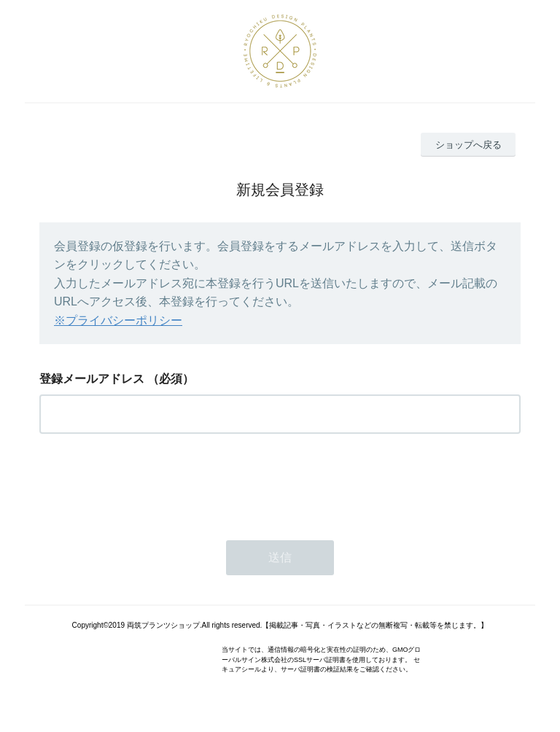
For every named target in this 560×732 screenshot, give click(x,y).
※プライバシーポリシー (118, 320)
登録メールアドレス (92, 379)
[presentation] (150, 483)
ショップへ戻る (468, 145)
